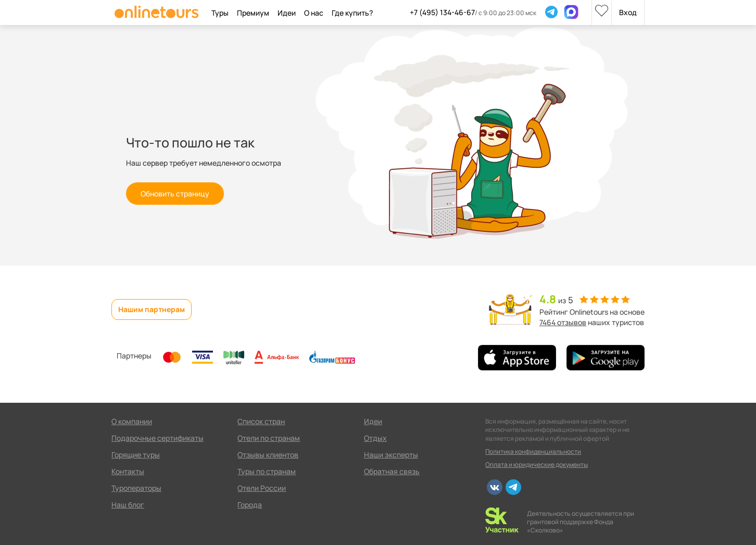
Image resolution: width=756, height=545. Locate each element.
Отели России (262, 488)
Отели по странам (269, 438)
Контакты (128, 471)
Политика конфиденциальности (533, 451)
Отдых (375, 438)
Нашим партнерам (152, 309)
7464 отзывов (563, 322)
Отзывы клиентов (268, 455)
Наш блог (128, 505)
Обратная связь (392, 471)
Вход (628, 12)
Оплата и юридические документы (537, 465)
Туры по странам (267, 471)
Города (250, 505)
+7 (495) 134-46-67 (442, 12)
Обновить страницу (175, 194)
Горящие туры (136, 455)
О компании (132, 421)
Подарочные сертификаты (157, 438)
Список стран (261, 421)
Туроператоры (136, 488)
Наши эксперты (391, 455)
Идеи (373, 421)
